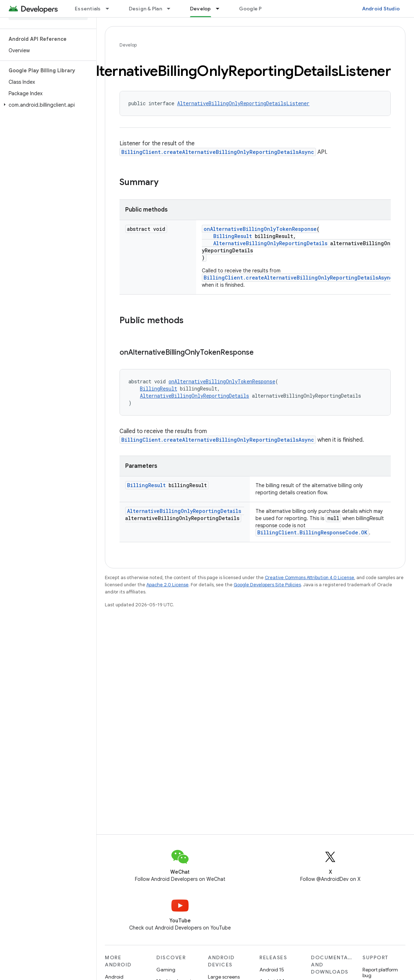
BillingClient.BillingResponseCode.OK (312, 532)
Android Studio (381, 9)
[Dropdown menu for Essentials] (111, 9)
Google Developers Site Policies (267, 585)
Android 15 (272, 970)
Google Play (254, 9)
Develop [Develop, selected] (201, 9)
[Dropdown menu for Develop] (221, 9)
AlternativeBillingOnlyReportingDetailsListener (243, 103)
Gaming (166, 970)
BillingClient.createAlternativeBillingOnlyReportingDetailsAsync (218, 152)
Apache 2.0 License (167, 585)
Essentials (88, 9)
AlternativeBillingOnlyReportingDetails (270, 243)
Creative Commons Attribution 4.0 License (310, 578)
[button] (47, 105)
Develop (128, 45)
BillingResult (233, 236)
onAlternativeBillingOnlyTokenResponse (260, 229)
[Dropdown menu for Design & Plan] (172, 9)
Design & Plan (145, 9)
